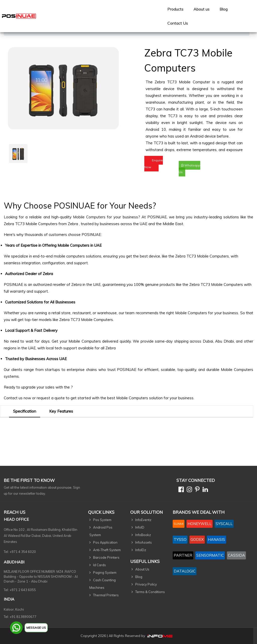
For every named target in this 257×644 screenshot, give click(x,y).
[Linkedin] (204, 490)
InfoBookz (143, 535)
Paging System (105, 572)
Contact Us (178, 23)
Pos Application (105, 542)
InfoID (140, 527)
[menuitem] (175, 9)
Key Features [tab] (61, 411)
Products (175, 9)
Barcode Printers (106, 557)
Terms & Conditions (150, 592)
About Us (142, 569)
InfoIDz (141, 550)
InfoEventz (143, 520)
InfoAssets (144, 542)
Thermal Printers (106, 595)
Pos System (102, 520)
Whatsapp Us (189, 169)
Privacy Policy (146, 584)
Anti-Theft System (107, 550)
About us (202, 9)
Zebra (73, 224)
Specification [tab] (25, 411)
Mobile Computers (89, 217)
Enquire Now (154, 164)
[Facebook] (180, 490)
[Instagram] (188, 490)
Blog (224, 9)
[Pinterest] (196, 490)
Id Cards (100, 565)
